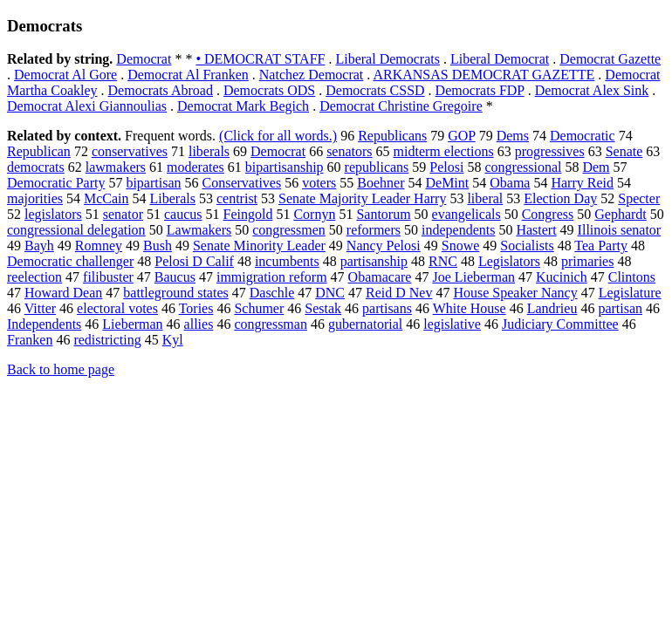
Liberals (173, 198)
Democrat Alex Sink (592, 90)
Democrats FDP (480, 90)
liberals (209, 151)
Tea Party (601, 246)
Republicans (392, 136)
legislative (452, 324)
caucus (183, 214)
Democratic (583, 136)
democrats (36, 167)
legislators (53, 214)
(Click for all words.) (278, 136)
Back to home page (61, 369)
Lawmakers (199, 230)
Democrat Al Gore (65, 75)
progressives (550, 151)
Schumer (259, 308)
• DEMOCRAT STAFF (260, 59)
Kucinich (562, 277)
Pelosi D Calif (194, 261)
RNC (443, 261)
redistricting (107, 340)
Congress (548, 214)
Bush (158, 246)
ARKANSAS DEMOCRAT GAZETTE (483, 75)
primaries (587, 261)
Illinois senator (620, 230)
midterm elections (444, 151)
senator (123, 214)
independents (458, 230)
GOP (461, 136)
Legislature (630, 293)
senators (349, 151)
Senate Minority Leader (259, 246)
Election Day (560, 198)
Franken (30, 340)
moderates (195, 167)
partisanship (374, 261)
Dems (513, 136)
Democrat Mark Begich (243, 106)
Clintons (632, 277)
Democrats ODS (269, 90)
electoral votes (117, 308)
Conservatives (242, 183)
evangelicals (466, 214)
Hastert (536, 230)
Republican (39, 151)
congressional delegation (76, 230)
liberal (485, 198)
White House (470, 308)
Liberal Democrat (500, 59)
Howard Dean (63, 293)
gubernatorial (365, 324)
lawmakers (116, 167)
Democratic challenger (70, 261)
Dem (596, 167)
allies (199, 324)
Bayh (39, 246)
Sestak (323, 308)
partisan (620, 308)
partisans (387, 308)
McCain (106, 198)
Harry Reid (582, 183)
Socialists (527, 246)
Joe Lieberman (473, 277)
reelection (34, 277)
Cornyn (314, 214)
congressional (523, 167)
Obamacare (380, 277)
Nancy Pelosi (384, 246)
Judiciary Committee (560, 324)
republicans (377, 167)
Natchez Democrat (311, 75)
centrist (237, 198)
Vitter (40, 308)
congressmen (289, 230)
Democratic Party (56, 183)
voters (319, 183)
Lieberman (132, 324)
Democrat (144, 59)
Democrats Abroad (161, 90)
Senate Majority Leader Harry (362, 198)
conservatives (130, 151)
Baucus (175, 277)
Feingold (248, 214)
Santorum (383, 214)
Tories (196, 308)
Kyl (173, 340)
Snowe (461, 246)
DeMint (447, 183)
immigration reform (272, 277)
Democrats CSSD (375, 90)
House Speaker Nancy (515, 293)
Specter (639, 198)
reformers (374, 230)
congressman (271, 324)
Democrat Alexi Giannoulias (87, 106)
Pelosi (446, 167)
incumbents (287, 261)
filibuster (108, 277)
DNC (330, 293)
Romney (99, 246)
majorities (35, 198)
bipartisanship (285, 167)
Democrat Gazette (610, 59)
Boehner (381, 183)
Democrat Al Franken (188, 75)
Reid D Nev (399, 293)
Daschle (272, 293)
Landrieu (552, 308)
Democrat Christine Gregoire (401, 106)
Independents (44, 324)
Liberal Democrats (387, 59)
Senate (624, 151)
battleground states (175, 293)
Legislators (509, 261)
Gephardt (621, 214)
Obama (510, 183)
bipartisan (153, 183)
